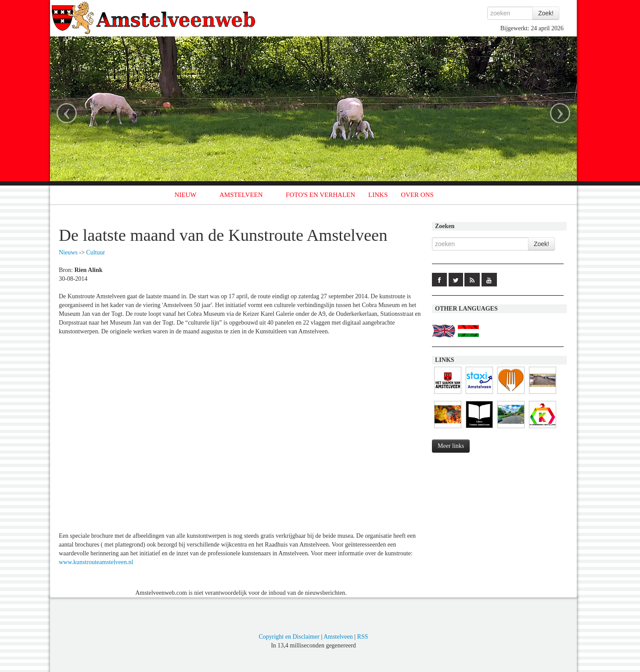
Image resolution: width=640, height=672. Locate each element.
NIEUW (186, 195)
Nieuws (68, 252)
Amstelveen (338, 637)
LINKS (378, 195)
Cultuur (95, 252)
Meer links (451, 446)
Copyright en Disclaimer (289, 637)
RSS (363, 637)
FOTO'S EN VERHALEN (320, 195)
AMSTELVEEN (241, 195)
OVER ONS (417, 195)
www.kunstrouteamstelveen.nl (96, 562)
